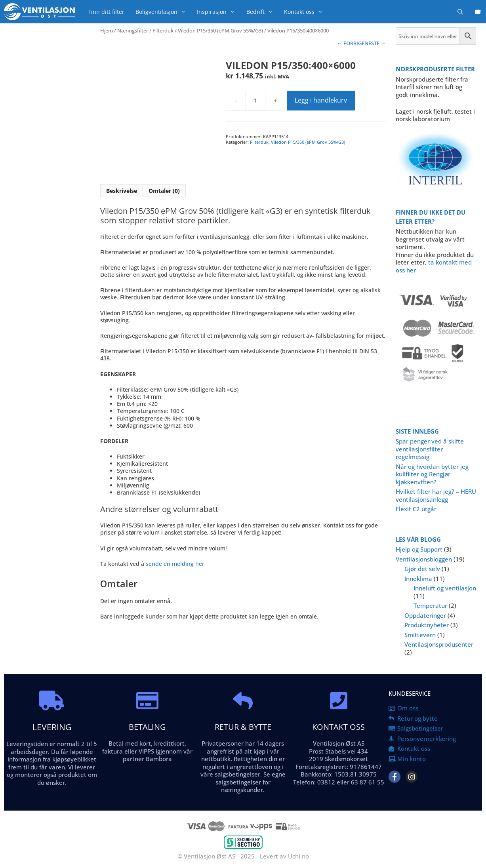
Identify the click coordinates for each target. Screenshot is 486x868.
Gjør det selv (422, 569)
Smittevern (420, 635)
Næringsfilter (133, 30)
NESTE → (375, 43)
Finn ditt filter (106, 12)
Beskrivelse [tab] (122, 191)
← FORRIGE (351, 43)
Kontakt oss (306, 12)
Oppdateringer (425, 615)
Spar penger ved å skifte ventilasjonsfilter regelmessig (430, 449)
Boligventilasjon (163, 12)
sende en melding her (175, 564)
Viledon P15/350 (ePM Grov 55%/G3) (220, 30)
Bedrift (262, 12)
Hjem (107, 30)
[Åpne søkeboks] (460, 12)
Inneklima (418, 579)
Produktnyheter (427, 625)
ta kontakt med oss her (434, 266)
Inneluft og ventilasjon (445, 588)
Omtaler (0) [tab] (164, 191)
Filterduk (163, 30)
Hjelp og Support (419, 549)
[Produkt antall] (255, 101)
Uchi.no (298, 856)
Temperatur (430, 605)
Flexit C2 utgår (416, 509)
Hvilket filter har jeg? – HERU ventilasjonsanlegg (436, 495)
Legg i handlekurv (321, 100)
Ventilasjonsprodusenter (439, 644)
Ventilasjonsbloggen (424, 559)
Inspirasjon (219, 12)
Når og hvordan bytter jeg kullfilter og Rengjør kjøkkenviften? (432, 474)
